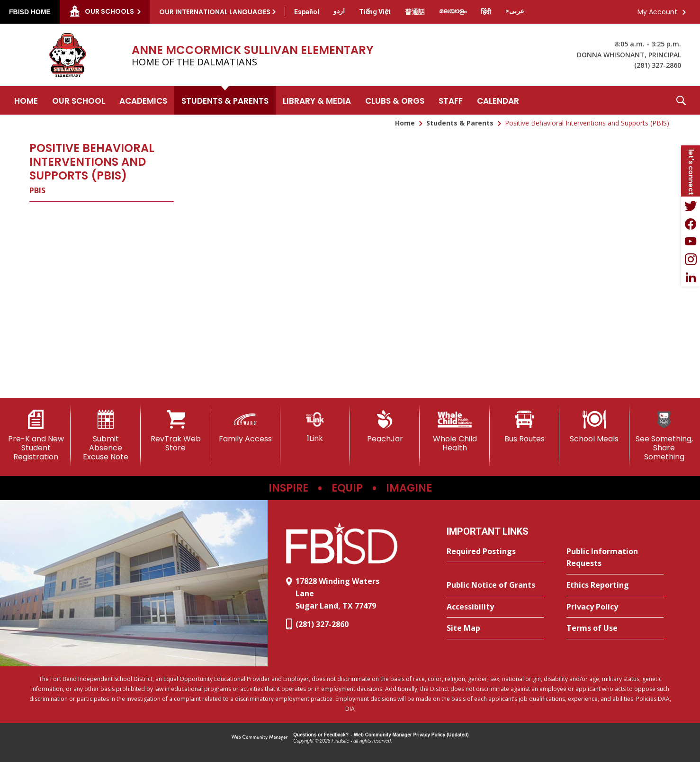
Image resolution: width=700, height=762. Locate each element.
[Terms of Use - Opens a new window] (615, 628)
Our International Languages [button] (215, 12)
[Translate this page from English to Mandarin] (415, 12)
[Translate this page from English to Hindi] (486, 12)
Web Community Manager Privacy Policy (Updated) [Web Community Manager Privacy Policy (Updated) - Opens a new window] (411, 735)
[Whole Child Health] (454, 431)
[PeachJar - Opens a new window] (385, 427)
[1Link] (315, 426)
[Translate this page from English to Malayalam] (453, 11)
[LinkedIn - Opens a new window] (691, 278)
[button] (681, 100)
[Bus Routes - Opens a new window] (525, 427)
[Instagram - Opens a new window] (691, 260)
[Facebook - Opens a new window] (691, 224)
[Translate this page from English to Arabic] (515, 11)
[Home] (26, 100)
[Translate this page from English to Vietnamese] (375, 12)
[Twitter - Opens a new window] (691, 206)
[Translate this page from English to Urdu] (339, 11)
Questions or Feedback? (321, 735)
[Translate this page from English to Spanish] (307, 12)
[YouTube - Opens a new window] (691, 242)
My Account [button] (657, 12)
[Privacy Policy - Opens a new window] (615, 607)
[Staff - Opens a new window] (451, 100)
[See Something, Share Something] (664, 436)
